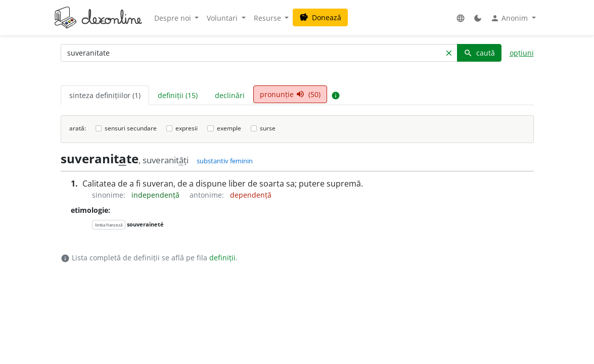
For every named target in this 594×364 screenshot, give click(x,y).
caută (479, 53)
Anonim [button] (510, 18)
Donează (320, 17)
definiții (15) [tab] (178, 95)
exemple (229, 128)
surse (268, 128)
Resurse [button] (268, 18)
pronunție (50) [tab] (290, 94)
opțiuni (522, 53)
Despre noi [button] (174, 18)
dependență (251, 195)
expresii (187, 128)
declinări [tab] (230, 95)
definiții (222, 258)
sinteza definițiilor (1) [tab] (105, 95)
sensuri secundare (131, 128)
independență (156, 195)
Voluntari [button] (223, 18)
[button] (461, 18)
